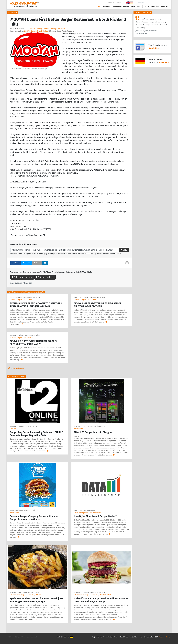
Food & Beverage (89, 510)
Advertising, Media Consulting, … (30, 592)
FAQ (93, 637)
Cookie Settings (165, 637)
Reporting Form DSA (151, 637)
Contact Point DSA (136, 637)
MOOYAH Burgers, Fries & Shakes (36, 31)
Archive (146, 6)
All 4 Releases (16, 368)
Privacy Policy (108, 637)
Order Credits (136, 6)
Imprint (119, 3)
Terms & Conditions (121, 637)
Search (162, 3)
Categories (106, 6)
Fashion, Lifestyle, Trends (28, 426)
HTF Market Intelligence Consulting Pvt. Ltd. (26, 595)
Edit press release (45, 277)
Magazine (155, 6)
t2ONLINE (13, 429)
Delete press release (22, 277)
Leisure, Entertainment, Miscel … (30, 297)
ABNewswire (78, 429)
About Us (164, 6)
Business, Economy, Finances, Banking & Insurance (47, 29)
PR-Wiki (111, 3)
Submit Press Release (121, 6)
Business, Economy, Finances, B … (94, 426)
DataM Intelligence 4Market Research (87, 513)
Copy (124, 250)
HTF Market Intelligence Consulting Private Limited (92, 595)
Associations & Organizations (30, 510)
